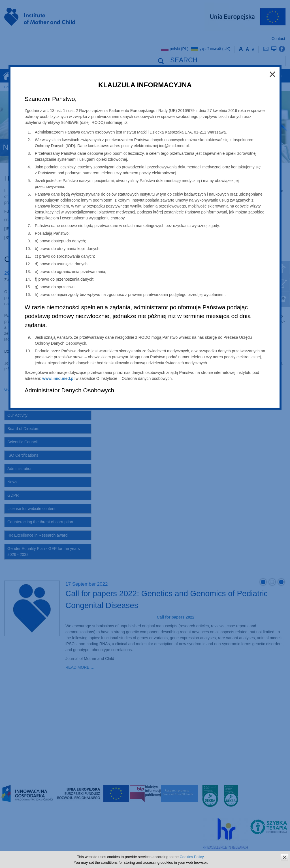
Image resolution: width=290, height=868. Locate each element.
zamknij (284, 857)
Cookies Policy (191, 857)
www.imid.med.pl (58, 378)
